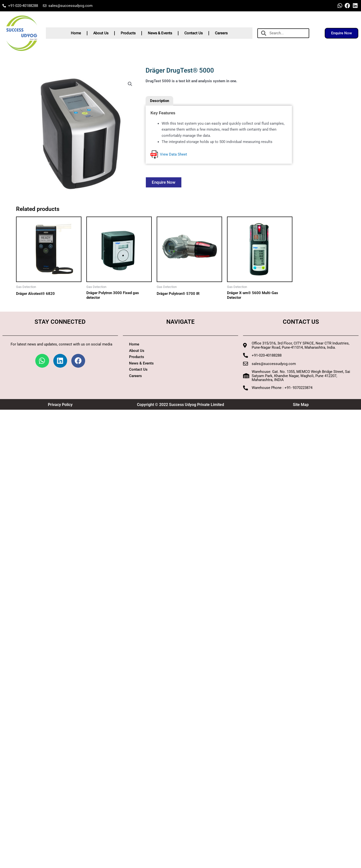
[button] (130, 84)
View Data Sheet (169, 155)
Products (128, 33)
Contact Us (193, 33)
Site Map (301, 405)
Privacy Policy (60, 405)
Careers (221, 33)
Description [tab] (160, 101)
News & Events (160, 33)
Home (76, 33)
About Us (101, 33)
